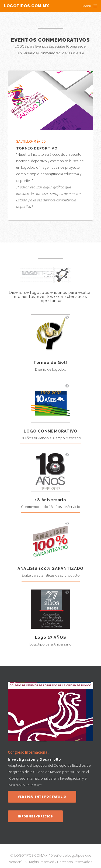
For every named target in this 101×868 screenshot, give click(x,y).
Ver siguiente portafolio (42, 797)
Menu (87, 6)
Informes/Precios (35, 817)
